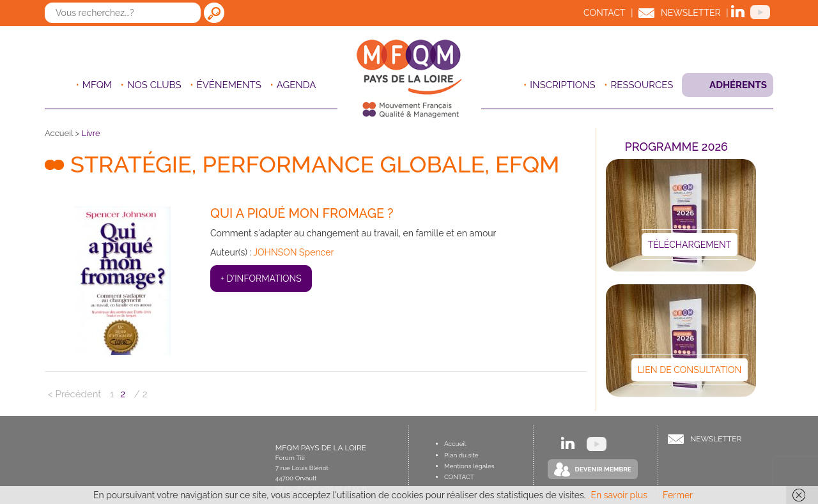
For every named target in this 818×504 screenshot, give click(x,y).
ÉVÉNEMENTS (229, 85)
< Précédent (74, 394)
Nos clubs (154, 85)
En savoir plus (619, 495)
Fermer (678, 495)
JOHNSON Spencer (293, 252)
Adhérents (738, 85)
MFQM (97, 85)
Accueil (59, 133)
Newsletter (691, 13)
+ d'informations (261, 279)
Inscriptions (562, 85)
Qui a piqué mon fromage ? (302, 213)
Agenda (297, 85)
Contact (605, 13)
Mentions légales (469, 466)
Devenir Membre (603, 469)
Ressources (642, 85)
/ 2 (141, 394)
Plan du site (461, 455)
